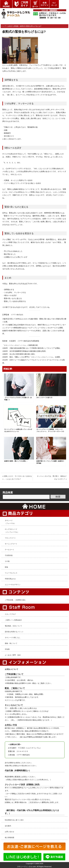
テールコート (9, 550)
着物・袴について (11, 643)
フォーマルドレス (11, 573)
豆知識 (7, 649)
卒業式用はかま (10, 579)
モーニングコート (11, 544)
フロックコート (10, 538)
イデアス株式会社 (17, 315)
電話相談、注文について (13, 626)
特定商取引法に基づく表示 (14, 820)
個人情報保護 (9, 837)
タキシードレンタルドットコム (15, 345)
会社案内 (8, 826)
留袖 (6, 567)
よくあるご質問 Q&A (13, 655)
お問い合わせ (9, 832)
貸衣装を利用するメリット (14, 632)
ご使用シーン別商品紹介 (13, 620)
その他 (7, 561)
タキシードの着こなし (13, 638)
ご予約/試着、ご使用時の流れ (15, 600)
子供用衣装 (9, 555)
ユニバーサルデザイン (13, 585)
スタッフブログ (10, 614)
